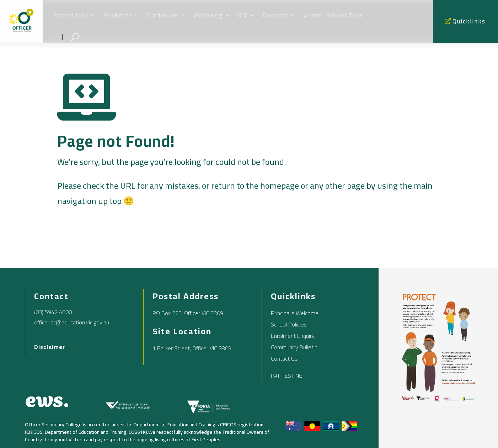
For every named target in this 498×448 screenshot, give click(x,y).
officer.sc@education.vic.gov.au (72, 322)
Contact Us (284, 358)
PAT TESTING (287, 376)
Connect (275, 15)
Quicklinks (469, 21)
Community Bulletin (294, 347)
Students (117, 15)
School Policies (289, 324)
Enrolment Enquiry (293, 336)
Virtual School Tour (333, 15)
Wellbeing (208, 15)
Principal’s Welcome (295, 313)
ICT (243, 15)
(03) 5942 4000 (53, 312)
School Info (71, 15)
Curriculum (162, 15)
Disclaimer (50, 347)
